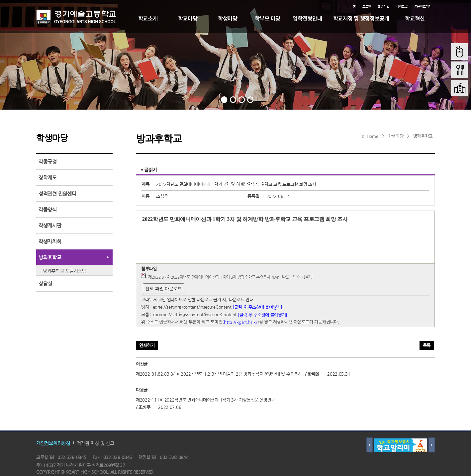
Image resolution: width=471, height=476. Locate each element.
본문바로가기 (423, 6)
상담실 (45, 284)
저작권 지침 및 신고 (95, 443)
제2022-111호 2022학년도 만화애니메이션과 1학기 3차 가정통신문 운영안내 (206, 400)
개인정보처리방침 (53, 443)
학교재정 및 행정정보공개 (361, 19)
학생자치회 (50, 241)
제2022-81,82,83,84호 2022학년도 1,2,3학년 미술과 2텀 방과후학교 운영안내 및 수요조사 (219, 374)
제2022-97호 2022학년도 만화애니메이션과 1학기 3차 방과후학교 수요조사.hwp (214, 277)
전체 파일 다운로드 (164, 288)
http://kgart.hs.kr (241, 322)
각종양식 (48, 209)
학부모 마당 (268, 19)
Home (373, 136)
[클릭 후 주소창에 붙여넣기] (258, 307)
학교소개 (148, 19)
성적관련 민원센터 (57, 193)
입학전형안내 (307, 19)
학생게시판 (50, 225)
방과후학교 (423, 136)
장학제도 (48, 178)
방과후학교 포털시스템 (65, 271)
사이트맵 (402, 6)
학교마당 (188, 19)
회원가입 (383, 6)
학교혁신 (415, 19)
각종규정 (48, 162)
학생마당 (228, 19)
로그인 (367, 6)
